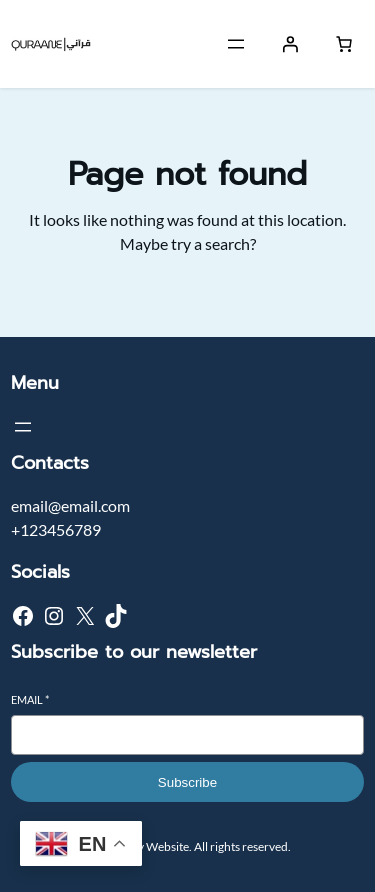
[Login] (290, 44)
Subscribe (187, 782)
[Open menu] (236, 44)
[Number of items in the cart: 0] (344, 44)
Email (30, 699)
